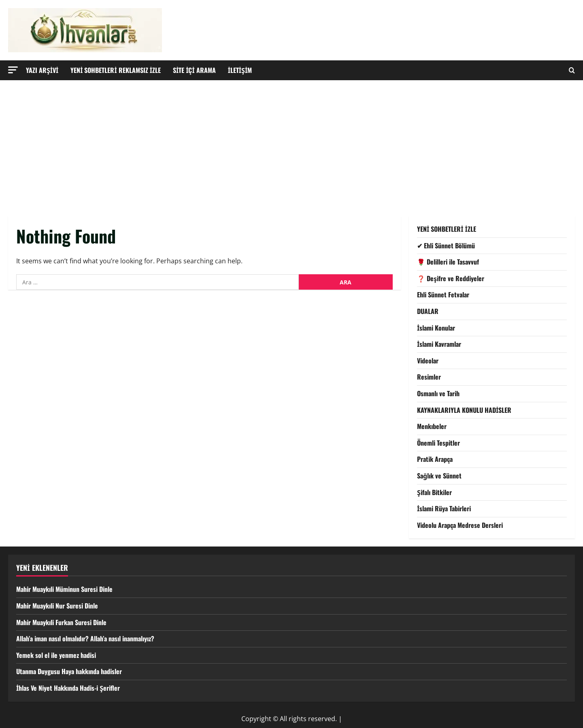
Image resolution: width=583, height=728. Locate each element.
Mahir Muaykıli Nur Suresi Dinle (57, 606)
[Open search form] (572, 70)
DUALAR (428, 311)
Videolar (428, 361)
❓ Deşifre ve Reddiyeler (451, 278)
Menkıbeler (432, 426)
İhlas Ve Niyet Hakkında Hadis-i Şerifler (68, 688)
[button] (13, 70)
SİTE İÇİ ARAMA (194, 70)
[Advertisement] (291, 141)
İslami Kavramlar (439, 344)
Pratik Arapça (435, 459)
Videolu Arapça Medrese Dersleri (460, 525)
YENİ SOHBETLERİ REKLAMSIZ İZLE (116, 70)
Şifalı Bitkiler (434, 492)
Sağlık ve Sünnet (439, 476)
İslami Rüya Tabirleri (444, 508)
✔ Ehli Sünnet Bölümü (446, 246)
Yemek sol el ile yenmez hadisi (56, 655)
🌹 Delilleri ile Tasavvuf (448, 262)
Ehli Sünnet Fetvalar (443, 295)
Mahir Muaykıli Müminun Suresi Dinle (64, 589)
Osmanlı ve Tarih (438, 393)
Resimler (429, 377)
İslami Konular (436, 328)
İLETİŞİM (240, 70)
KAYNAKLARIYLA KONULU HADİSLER (464, 410)
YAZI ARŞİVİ (42, 70)
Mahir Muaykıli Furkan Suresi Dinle (61, 622)
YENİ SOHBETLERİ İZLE (447, 229)
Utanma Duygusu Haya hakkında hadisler (69, 671)
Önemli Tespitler (438, 443)
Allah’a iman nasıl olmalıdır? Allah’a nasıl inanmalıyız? (85, 638)
